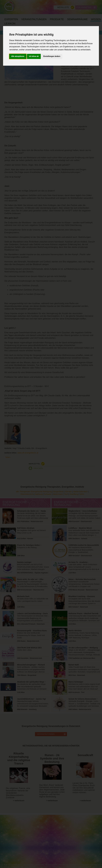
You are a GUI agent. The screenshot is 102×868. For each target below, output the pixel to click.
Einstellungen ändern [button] (52, 56)
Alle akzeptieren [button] (18, 56)
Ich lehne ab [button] (34, 56)
